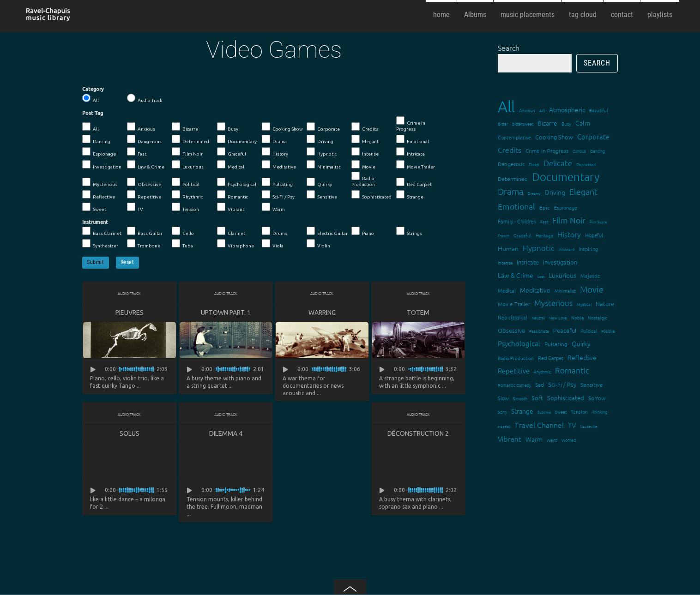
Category (93, 89)
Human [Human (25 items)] (508, 248)
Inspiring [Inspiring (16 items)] (588, 249)
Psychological (237, 182)
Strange (410, 195)
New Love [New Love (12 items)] (558, 317)
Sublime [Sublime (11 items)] (544, 412)
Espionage (99, 152)
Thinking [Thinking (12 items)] (600, 412)
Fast (137, 152)
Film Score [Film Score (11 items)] (598, 222)
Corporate (323, 127)
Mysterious (100, 182)
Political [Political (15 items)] (589, 331)
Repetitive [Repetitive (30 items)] (514, 370)
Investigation (102, 165)
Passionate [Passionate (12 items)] (539, 331)
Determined (190, 139)
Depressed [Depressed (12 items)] (586, 164)
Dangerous (144, 139)
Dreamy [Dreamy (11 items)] (534, 193)
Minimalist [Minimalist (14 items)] (565, 291)
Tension (185, 207)
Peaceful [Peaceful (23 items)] (565, 330)
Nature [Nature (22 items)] (605, 304)
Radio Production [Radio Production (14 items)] (516, 358)
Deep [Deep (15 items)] (534, 164)
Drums (275, 231)
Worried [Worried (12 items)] (569, 440)
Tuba (182, 244)
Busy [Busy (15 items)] (566, 123)
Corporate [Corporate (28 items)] (593, 136)
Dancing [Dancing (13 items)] (597, 151)
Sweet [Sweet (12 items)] (561, 412)
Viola (273, 244)
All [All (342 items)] (506, 106)
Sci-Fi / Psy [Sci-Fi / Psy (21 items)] (562, 384)
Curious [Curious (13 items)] (579, 151)
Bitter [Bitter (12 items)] (503, 123)
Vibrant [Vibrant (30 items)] (510, 439)
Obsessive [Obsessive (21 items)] (511, 330)
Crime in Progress (411, 124)
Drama (274, 139)
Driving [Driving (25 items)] (555, 192)
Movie (363, 165)
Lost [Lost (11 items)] (541, 276)
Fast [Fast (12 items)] (544, 221)
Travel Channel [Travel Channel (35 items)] (539, 425)
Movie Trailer (416, 165)
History (275, 152)
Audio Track (145, 98)
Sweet (94, 207)
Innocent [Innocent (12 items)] (567, 249)
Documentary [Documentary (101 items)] (566, 177)
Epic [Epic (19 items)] (545, 207)
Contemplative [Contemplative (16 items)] (514, 137)
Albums (475, 15)
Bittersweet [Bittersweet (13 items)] (523, 123)
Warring (322, 313)
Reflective (99, 195)
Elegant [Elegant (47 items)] (583, 191)
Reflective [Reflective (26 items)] (582, 357)
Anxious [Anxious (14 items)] (527, 110)
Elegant (365, 139)
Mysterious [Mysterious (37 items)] (553, 303)
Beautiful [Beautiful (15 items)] (599, 110)
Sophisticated (371, 195)
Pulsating (277, 182)
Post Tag (93, 113)
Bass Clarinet (102, 231)
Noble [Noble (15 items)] (577, 317)
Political (186, 182)
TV (135, 207)
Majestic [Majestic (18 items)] (590, 276)
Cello (183, 231)
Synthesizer (100, 244)
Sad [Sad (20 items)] (540, 385)
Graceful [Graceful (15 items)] (522, 235)
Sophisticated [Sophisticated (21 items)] (566, 398)
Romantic (232, 195)
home (441, 15)
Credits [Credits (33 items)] (510, 150)
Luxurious (188, 165)
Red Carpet (414, 182)
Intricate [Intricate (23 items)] (528, 262)
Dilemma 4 (226, 433)
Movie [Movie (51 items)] (592, 289)
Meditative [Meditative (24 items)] (535, 290)
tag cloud (583, 15)
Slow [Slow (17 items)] (503, 398)
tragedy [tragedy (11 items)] (504, 426)
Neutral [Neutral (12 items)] (538, 317)
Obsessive (144, 182)
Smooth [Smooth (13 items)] (520, 398)
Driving (320, 139)
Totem (418, 313)
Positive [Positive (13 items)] (608, 331)
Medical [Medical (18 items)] (507, 290)
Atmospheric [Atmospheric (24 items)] (567, 109)
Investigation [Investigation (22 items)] (560, 262)
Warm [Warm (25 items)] (534, 439)
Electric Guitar (327, 231)
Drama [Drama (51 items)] (511, 191)
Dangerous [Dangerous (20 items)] (511, 164)
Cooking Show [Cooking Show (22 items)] (554, 137)
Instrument (95, 222)
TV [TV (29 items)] (572, 425)
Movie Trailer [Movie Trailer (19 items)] (514, 304)
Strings (409, 231)
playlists (660, 15)
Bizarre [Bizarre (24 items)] (547, 123)
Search (509, 48)
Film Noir (187, 152)
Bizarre (185, 127)
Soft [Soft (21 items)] (537, 398)
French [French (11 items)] (504, 236)
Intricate (410, 152)
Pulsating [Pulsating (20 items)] (556, 344)
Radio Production (363, 179)
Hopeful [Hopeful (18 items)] (594, 235)
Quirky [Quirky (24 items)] (581, 343)
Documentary (237, 139)
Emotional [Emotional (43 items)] (516, 206)
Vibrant (231, 207)
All (91, 98)
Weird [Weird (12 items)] (552, 440)
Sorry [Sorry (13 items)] (502, 412)
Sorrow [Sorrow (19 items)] (597, 398)
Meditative (279, 165)
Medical (231, 165)
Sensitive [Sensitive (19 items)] (592, 385)
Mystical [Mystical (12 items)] (584, 304)
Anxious (141, 127)
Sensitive (322, 195)
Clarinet (231, 231)
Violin (318, 244)
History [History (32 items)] (569, 234)
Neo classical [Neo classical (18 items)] (513, 317)
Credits (365, 127)
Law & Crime (146, 165)
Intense (365, 152)
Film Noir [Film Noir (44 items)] (569, 220)
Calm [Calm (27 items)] (583, 123)
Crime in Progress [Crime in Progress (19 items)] (547, 150)
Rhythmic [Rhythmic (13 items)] (542, 371)
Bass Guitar (145, 231)
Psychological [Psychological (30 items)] (519, 343)
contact (622, 15)
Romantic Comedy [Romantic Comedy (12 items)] (514, 385)
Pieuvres (130, 313)
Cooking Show (282, 127)
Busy (228, 127)
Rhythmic (187, 195)
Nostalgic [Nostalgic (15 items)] (597, 317)
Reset (127, 262)
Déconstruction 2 (418, 433)
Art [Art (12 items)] (542, 110)
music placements (528, 15)
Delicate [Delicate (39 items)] (558, 163)
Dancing (96, 139)
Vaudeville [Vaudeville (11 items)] (588, 426)
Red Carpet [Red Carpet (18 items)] (551, 358)
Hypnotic (322, 152)
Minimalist (323, 165)
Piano (363, 231)
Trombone (144, 244)
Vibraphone (235, 244)
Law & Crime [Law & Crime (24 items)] (516, 275)
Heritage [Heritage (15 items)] (544, 235)
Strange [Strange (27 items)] (522, 411)
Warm (273, 207)
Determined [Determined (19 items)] (513, 179)
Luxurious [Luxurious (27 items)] (562, 275)
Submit (96, 262)
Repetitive (144, 195)
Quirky (319, 182)
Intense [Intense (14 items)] (505, 262)
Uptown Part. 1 (226, 313)
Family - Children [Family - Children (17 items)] (517, 221)
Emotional (413, 139)
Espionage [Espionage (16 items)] (566, 207)
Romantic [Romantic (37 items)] (572, 370)
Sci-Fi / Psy (278, 195)
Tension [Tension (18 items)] (579, 411)
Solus (130, 433)
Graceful (232, 152)
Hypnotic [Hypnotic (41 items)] (539, 248)
